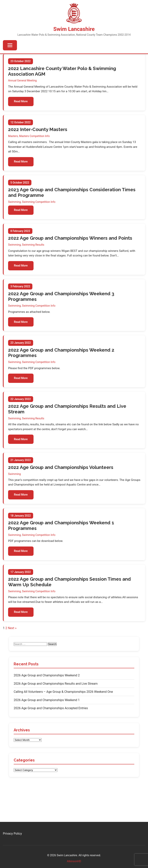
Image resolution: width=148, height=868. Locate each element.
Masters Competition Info (35, 138)
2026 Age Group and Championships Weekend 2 (47, 695)
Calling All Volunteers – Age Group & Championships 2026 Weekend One (63, 712)
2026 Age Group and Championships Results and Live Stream (56, 704)
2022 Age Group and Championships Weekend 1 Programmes (61, 542)
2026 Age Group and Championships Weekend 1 (47, 720)
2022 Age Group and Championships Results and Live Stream (67, 421)
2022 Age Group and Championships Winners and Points (70, 244)
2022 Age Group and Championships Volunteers (61, 482)
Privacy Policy (12, 834)
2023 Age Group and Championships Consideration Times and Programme (72, 197)
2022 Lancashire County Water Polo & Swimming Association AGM (62, 71)
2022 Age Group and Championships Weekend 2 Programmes (61, 363)
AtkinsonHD (74, 861)
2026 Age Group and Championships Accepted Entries (51, 728)
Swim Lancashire (74, 29)
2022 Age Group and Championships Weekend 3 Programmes (61, 305)
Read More (22, 103)
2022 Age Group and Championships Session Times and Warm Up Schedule (70, 600)
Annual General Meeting (23, 81)
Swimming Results (33, 251)
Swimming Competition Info (39, 206)
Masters (13, 138)
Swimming (15, 206)
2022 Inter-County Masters (38, 132)
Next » (12, 648)
